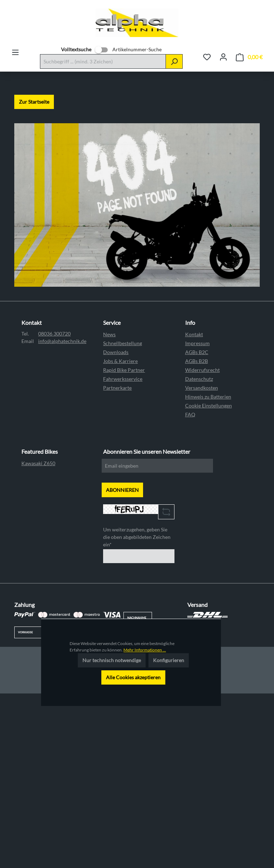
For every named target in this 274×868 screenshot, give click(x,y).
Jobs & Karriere (120, 361)
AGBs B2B (197, 361)
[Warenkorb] (249, 57)
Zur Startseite (34, 102)
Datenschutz (199, 379)
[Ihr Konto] (223, 57)
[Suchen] (174, 61)
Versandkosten (202, 388)
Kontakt (194, 334)
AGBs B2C (197, 352)
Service (112, 323)
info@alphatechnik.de (62, 341)
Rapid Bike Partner (124, 370)
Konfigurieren (169, 660)
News (109, 334)
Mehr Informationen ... (145, 650)
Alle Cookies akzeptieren (133, 677)
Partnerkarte (117, 388)
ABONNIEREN (122, 490)
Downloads (116, 352)
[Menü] (15, 52)
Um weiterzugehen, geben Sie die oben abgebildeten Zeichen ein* (137, 537)
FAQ (190, 414)
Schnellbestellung (123, 343)
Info (190, 323)
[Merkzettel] (207, 57)
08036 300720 (54, 334)
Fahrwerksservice (123, 379)
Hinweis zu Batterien (208, 397)
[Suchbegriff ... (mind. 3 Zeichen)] (103, 61)
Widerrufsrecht (202, 370)
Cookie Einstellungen (209, 406)
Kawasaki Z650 (38, 463)
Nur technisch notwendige (112, 660)
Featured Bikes (40, 451)
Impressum (197, 343)
